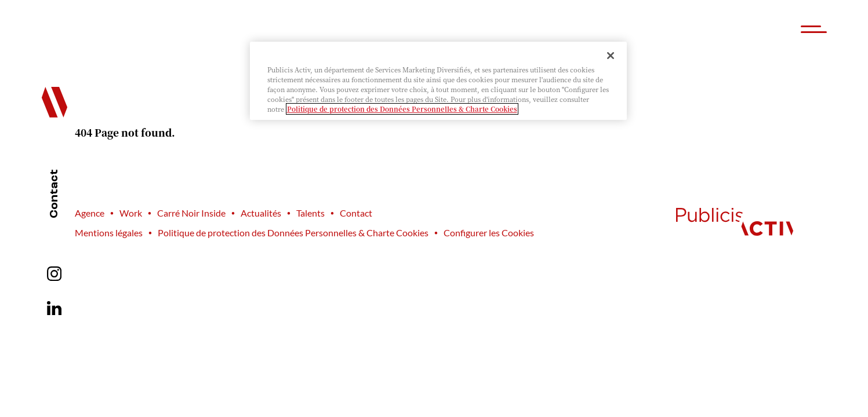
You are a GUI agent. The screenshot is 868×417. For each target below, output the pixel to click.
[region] (438, 81)
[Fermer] (611, 56)
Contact (55, 194)
